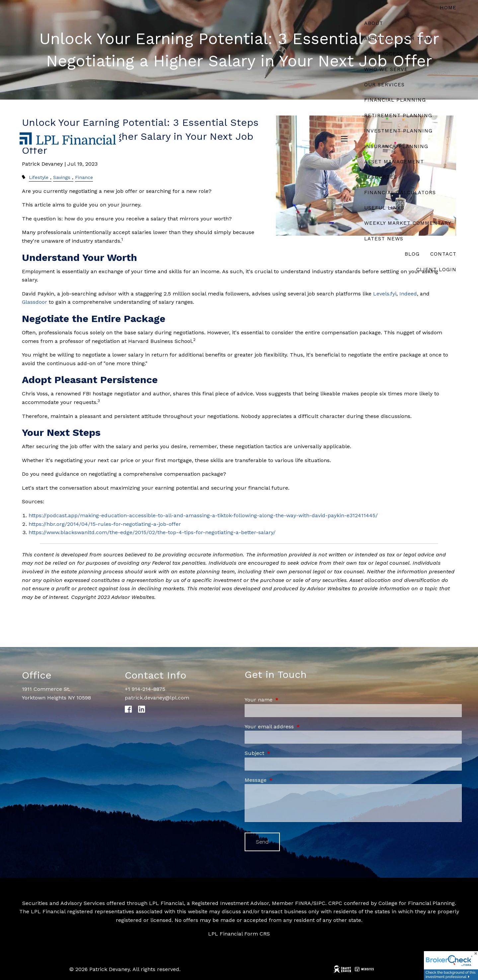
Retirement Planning (398, 116)
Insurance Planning (396, 146)
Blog (412, 254)
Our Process (384, 54)
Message (284, 780)
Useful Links (384, 208)
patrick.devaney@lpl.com (157, 698)
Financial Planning (395, 100)
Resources (381, 177)
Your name (287, 700)
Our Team (418, 39)
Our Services (384, 85)
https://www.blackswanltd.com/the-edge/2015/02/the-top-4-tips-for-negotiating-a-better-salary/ (152, 532)
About (374, 23)
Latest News (384, 239)
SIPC (319, 903)
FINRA (303, 903)
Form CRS (257, 934)
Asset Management (394, 162)
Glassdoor (35, 302)
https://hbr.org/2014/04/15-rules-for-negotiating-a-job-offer (105, 524)
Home (448, 8)
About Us (378, 39)
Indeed (408, 294)
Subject (283, 753)
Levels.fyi (385, 294)
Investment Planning (398, 131)
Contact (443, 254)
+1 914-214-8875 (145, 689)
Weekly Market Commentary (408, 223)
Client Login (436, 270)
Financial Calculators (400, 193)
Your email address (297, 727)
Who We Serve (386, 69)
